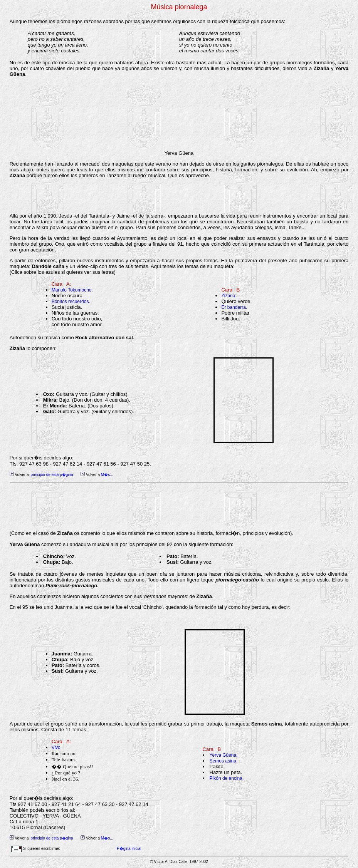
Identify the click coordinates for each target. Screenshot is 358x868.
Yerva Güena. (224, 755)
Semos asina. (224, 761)
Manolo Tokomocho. (72, 290)
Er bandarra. (234, 307)
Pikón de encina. (227, 778)
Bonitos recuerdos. (71, 302)
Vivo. (57, 747)
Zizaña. (229, 296)
